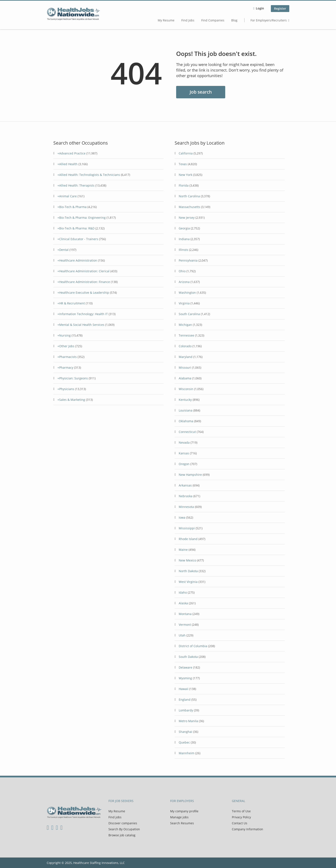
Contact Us (240, 823)
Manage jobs (179, 817)
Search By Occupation (124, 829)
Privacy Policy (241, 817)
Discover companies (123, 823)
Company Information (247, 829)
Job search (201, 92)
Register (280, 8)
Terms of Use (241, 811)
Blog (234, 20)
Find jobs (115, 817)
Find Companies (213, 20)
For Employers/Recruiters (269, 20)
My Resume (166, 20)
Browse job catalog (122, 835)
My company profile (184, 811)
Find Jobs (188, 20)
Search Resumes (182, 823)
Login (260, 8)
